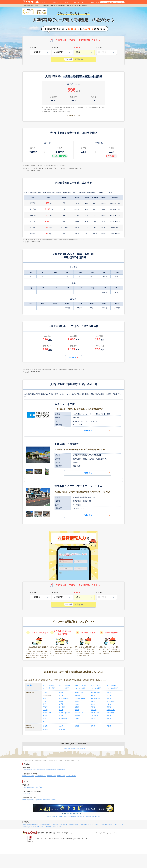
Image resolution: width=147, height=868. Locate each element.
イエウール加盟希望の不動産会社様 (112, 2)
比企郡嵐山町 (111, 713)
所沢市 (77, 707)
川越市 (45, 698)
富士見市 (78, 716)
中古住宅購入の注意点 (50, 800)
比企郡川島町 (47, 713)
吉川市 (93, 718)
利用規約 (80, 817)
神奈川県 (62, 729)
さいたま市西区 (64, 688)
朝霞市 (61, 693)
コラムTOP (68, 2)
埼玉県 (74, 6)
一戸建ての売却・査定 (63, 6)
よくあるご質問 (94, 2)
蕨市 (45, 721)
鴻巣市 (77, 701)
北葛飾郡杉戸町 (80, 698)
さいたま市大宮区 (81, 685)
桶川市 (61, 696)
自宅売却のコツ (52, 776)
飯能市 (77, 710)
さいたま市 (29, 685)
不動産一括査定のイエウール (31, 6)
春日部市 (78, 696)
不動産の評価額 (71, 776)
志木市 (93, 704)
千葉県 (109, 726)
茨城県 (45, 726)
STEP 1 (33, 48)
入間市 (109, 693)
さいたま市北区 (96, 685)
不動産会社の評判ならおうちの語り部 (112, 825)
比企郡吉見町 (95, 713)
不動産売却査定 (27, 770)
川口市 (109, 696)
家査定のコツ (61, 776)
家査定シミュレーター (80, 2)
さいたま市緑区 (80, 688)
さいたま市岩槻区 (49, 685)
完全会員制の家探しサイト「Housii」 (34, 787)
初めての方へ (45, 2)
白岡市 (109, 704)
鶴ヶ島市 (62, 707)
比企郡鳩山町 (79, 713)
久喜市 (45, 701)
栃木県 (61, 726)
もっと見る (74, 357)
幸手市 (61, 704)
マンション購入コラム (29, 793)
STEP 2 (55, 48)
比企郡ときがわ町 (65, 713)
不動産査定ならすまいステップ (90, 825)
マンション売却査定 (39, 770)
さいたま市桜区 (112, 685)
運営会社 (98, 817)
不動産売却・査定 (48, 6)
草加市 (45, 707)
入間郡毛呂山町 (96, 693)
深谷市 (61, 716)
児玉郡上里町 (111, 701)
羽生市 (61, 710)
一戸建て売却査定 (51, 770)
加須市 (93, 696)
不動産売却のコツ (41, 776)
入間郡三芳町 (79, 693)
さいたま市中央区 (49, 688)
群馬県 (77, 726)
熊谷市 (61, 701)
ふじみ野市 (94, 716)
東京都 (45, 729)
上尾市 (45, 693)
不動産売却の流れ (56, 2)
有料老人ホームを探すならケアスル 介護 (49, 827)
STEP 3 (77, 48)
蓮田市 (45, 710)
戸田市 (93, 707)
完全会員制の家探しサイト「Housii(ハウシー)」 (66, 825)
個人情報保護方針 (89, 817)
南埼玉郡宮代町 (64, 718)
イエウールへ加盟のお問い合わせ (66, 817)
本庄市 (109, 716)
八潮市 (77, 718)
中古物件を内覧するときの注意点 (32, 800)
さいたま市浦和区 (65, 685)
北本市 (109, 698)
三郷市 (45, 718)
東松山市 (94, 710)
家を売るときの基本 (28, 776)
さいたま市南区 (96, 688)
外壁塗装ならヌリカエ (29, 827)
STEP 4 (99, 48)
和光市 (109, 718)
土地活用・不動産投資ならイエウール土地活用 (36, 825)
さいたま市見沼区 (112, 688)
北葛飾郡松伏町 (96, 698)
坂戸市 (45, 704)
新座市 (109, 707)
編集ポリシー (51, 817)
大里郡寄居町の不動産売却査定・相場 (74, 748)
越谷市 (93, 701)
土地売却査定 (61, 770)
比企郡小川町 (111, 710)
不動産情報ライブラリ (51, 168)
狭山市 (77, 704)
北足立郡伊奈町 (64, 698)
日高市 (45, 716)
